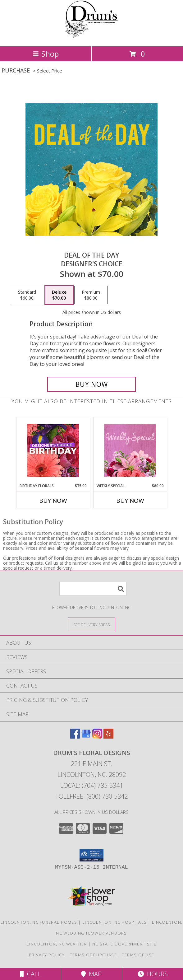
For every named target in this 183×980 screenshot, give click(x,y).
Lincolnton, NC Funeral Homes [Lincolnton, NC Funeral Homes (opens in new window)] (39, 922)
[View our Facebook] (75, 737)
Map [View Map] (91, 974)
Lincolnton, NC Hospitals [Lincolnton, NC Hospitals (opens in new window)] (114, 922)
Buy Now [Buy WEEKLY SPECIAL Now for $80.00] (130, 501)
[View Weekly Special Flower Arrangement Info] (130, 450)
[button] (91, 855)
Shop (46, 54)
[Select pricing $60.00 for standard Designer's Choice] (27, 295)
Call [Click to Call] (30, 974)
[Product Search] (93, 589)
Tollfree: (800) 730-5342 (91, 796)
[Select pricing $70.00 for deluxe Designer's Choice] (59, 295)
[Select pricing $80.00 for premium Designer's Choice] (91, 295)
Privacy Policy (47, 955)
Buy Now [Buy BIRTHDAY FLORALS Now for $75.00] (53, 501)
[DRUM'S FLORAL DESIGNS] (91, 37)
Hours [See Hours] (153, 974)
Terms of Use (138, 955)
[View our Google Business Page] (86, 737)
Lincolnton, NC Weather (57, 944)
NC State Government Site (124, 944)
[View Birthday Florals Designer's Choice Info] (53, 450)
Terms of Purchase (93, 955)
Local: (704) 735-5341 (92, 785)
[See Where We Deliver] (92, 625)
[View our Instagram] (97, 737)
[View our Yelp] (108, 737)
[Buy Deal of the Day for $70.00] (91, 384)
